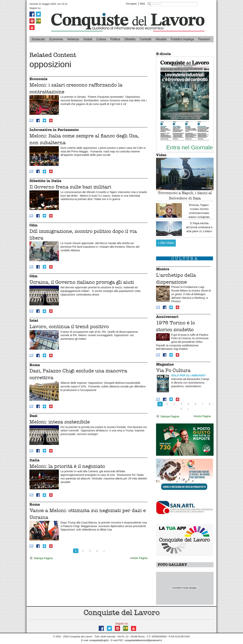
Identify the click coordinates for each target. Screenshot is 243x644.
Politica (115, 39)
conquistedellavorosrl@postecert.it (143, 640)
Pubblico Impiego (182, 39)
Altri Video (166, 243)
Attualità (161, 39)
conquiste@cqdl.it (99, 640)
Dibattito (130, 39)
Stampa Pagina (41, 558)
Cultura (101, 39)
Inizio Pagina (139, 558)
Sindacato (38, 39)
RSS (142, 4)
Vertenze (73, 39)
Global (88, 39)
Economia (56, 39)
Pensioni (204, 39)
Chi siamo (131, 4)
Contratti (145, 39)
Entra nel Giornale (190, 147)
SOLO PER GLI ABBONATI (188, 375)
